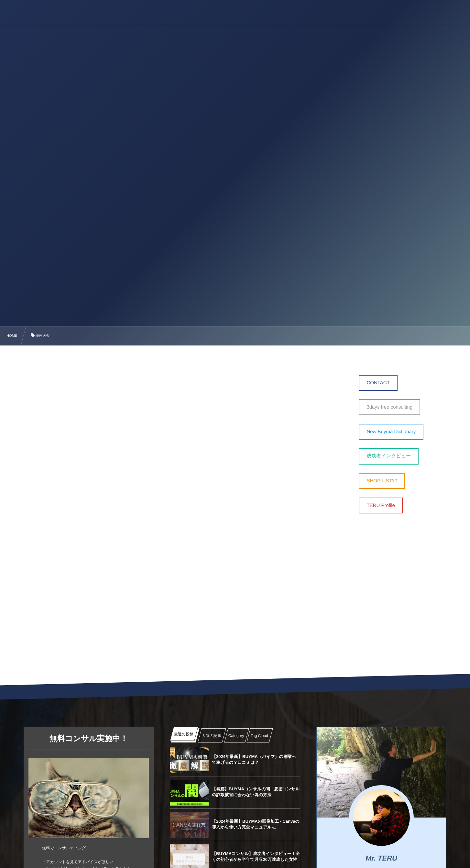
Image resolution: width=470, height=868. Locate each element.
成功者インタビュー (389, 456)
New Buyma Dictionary (391, 432)
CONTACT (378, 383)
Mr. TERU (381, 858)
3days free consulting (389, 407)
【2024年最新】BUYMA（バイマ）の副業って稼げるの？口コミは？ (254, 759)
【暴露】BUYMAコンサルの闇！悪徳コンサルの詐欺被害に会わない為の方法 (256, 792)
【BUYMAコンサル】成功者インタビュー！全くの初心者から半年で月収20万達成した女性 (256, 857)
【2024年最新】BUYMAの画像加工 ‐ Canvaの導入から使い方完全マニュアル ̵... (256, 824)
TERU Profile (381, 505)
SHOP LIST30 (382, 481)
